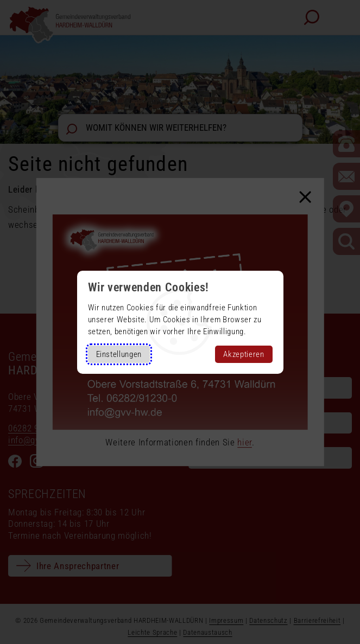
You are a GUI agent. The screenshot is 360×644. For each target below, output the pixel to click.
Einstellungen (119, 354)
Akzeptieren (244, 354)
